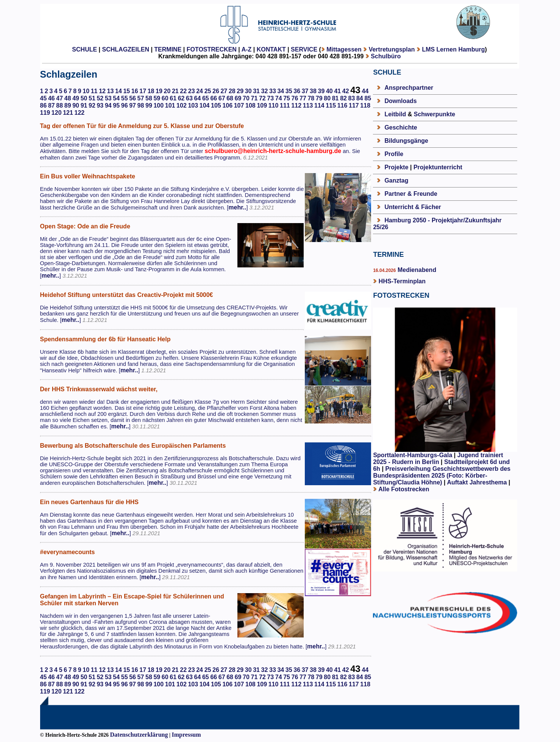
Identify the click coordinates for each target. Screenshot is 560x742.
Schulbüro (386, 56)
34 (281, 91)
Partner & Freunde (411, 194)
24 (200, 91)
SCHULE (84, 49)
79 (319, 98)
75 (287, 98)
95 (116, 105)
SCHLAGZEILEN (126, 49)
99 (149, 105)
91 (84, 105)
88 (59, 105)
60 (165, 98)
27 (224, 91)
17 (143, 91)
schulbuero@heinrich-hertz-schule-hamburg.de (273, 151)
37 (305, 91)
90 (76, 105)
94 (108, 105)
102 (182, 105)
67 (222, 98)
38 (313, 91)
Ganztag (396, 180)
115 (331, 105)
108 (250, 105)
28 (232, 91)
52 (100, 98)
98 (141, 105)
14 (119, 91)
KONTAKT (271, 49)
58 (149, 98)
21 (175, 91)
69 (238, 98)
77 (303, 98)
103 (193, 105)
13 (111, 91)
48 (68, 98)
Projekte (396, 167)
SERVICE (304, 49)
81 (335, 98)
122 (80, 113)
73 (270, 98)
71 (254, 98)
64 (198, 98)
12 (102, 91)
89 (68, 105)
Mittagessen (344, 49)
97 (133, 105)
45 (44, 98)
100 (158, 105)
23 (192, 91)
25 (208, 91)
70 (246, 98)
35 (289, 91)
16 (135, 91)
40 (329, 91)
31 (256, 91)
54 (116, 98)
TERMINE (168, 49)
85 (368, 98)
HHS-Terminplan (402, 281)
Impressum (186, 735)
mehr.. (237, 207)
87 (51, 105)
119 (45, 113)
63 (189, 98)
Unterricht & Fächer (413, 207)
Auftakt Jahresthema (477, 482)
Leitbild (395, 114)
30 (248, 91)
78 (311, 98)
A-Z (247, 49)
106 (227, 105)
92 (92, 105)
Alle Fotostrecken (404, 489)
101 (170, 105)
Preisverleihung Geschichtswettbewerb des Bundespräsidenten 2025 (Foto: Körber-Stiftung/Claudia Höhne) (442, 476)
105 (216, 105)
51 (92, 98)
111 (285, 105)
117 (354, 105)
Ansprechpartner (409, 88)
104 (205, 105)
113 (308, 105)
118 (365, 105)
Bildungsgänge (406, 141)
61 (173, 98)
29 (240, 91)
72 (262, 98)
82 (343, 98)
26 (216, 91)
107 (239, 105)
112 (296, 105)
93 (100, 105)
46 (51, 98)
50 (84, 98)
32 (265, 91)
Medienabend (416, 270)
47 (59, 98)
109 (262, 105)
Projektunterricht (438, 167)
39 (321, 91)
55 (125, 98)
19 (159, 91)
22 (183, 91)
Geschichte (401, 127)
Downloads (400, 101)
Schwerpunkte (434, 114)
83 (352, 98)
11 (94, 91)
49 (76, 98)
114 (319, 105)
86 (44, 105)
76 (295, 98)
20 (167, 91)
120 (57, 113)
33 (273, 91)
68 (230, 98)
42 (346, 91)
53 (108, 98)
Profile (394, 154)
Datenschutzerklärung (139, 735)
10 (86, 91)
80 (327, 98)
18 (151, 91)
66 (214, 98)
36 (297, 91)
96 (125, 105)
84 (360, 98)
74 (279, 98)
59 (157, 98)
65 (206, 98)
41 (337, 91)
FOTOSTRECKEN (212, 49)
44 (365, 91)
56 (133, 98)
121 (68, 113)
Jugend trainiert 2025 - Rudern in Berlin (438, 458)
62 (181, 98)
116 (342, 105)
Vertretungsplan (392, 49)
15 (126, 91)
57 (141, 98)
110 (274, 105)
